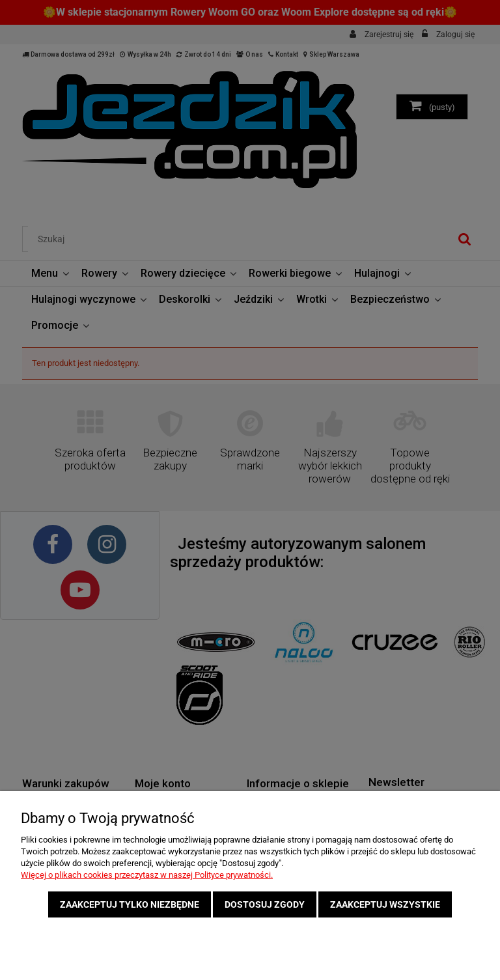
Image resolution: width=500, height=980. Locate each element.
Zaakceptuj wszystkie (385, 904)
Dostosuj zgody (265, 904)
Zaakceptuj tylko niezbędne (130, 904)
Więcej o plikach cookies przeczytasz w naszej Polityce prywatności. (147, 875)
